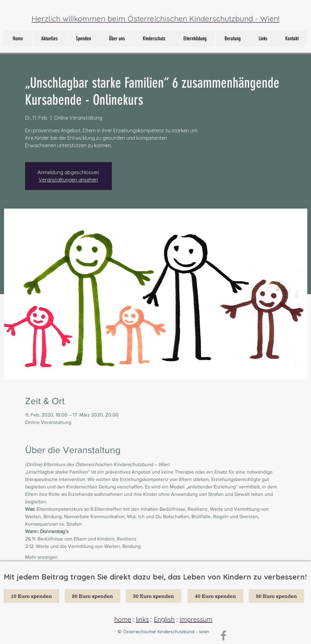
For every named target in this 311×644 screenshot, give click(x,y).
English (164, 619)
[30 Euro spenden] (153, 596)
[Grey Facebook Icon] (223, 635)
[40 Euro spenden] (215, 596)
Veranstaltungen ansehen (68, 180)
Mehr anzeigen (41, 557)
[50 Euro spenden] (276, 596)
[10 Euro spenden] (31, 596)
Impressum (196, 619)
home (123, 619)
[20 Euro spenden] (92, 596)
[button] (117, 38)
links (142, 619)
